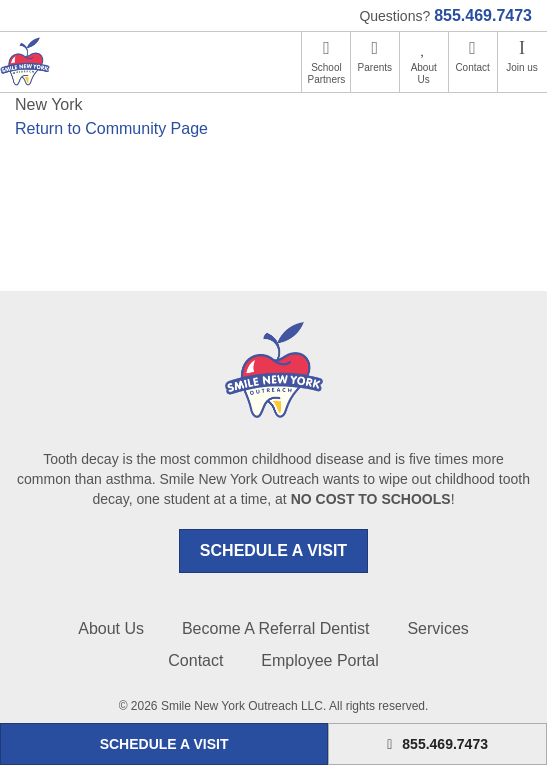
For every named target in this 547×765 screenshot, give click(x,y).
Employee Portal (319, 660)
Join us (522, 67)
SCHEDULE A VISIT (273, 550)
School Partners (327, 73)
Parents (375, 67)
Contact (472, 67)
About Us (424, 73)
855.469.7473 (483, 15)
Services (437, 628)
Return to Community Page (111, 128)
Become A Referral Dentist (276, 628)
